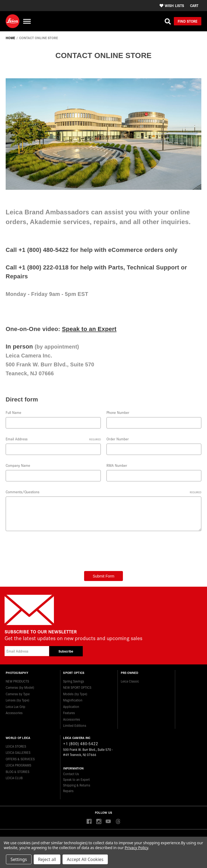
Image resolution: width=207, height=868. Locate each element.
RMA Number (117, 465)
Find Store (188, 21)
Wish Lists (172, 5)
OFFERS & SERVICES (20, 759)
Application (71, 706)
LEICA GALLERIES (18, 752)
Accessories (14, 713)
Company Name (18, 465)
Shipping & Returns (77, 785)
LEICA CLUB (14, 778)
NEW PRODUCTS (17, 681)
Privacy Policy (136, 848)
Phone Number (118, 412)
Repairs (68, 791)
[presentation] (47, 549)
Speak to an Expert (89, 329)
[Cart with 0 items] (194, 6)
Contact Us (71, 774)
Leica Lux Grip (15, 706)
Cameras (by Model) (20, 687)
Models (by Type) (75, 694)
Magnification (73, 700)
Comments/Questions (103, 492)
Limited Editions (75, 725)
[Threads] (118, 822)
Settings (19, 859)
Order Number (118, 439)
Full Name (13, 412)
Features (69, 713)
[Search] (168, 21)
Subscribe (66, 651)
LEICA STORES (16, 746)
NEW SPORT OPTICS (77, 687)
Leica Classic (130, 681)
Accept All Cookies (85, 859)
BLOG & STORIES (18, 771)
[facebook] (89, 822)
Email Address (53, 439)
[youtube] (108, 822)
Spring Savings (74, 681)
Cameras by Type (18, 694)
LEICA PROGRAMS (18, 765)
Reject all (47, 859)
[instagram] (99, 822)
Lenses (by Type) (18, 700)
